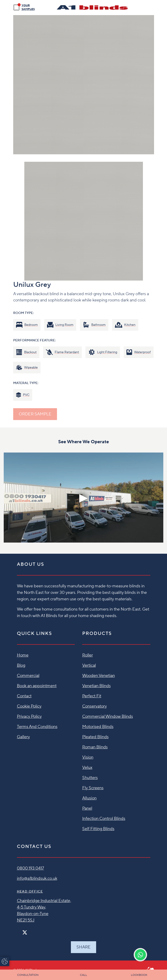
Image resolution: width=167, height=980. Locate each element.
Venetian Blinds (96, 686)
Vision (88, 757)
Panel (87, 808)
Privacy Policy (29, 716)
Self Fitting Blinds (98, 829)
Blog (21, 665)
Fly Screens (93, 788)
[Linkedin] (38, 930)
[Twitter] (25, 933)
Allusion (89, 798)
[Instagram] (31, 930)
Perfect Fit (92, 696)
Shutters (90, 778)
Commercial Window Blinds (108, 716)
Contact (24, 696)
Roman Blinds (95, 747)
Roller (88, 655)
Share (83, 947)
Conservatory (95, 706)
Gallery (23, 737)
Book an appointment (37, 686)
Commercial (28, 676)
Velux (87, 768)
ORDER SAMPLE (35, 414)
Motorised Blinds (98, 727)
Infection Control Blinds (104, 819)
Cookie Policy (29, 706)
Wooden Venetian (99, 676)
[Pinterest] (34, 930)
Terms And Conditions (37, 727)
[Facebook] (19, 930)
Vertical (89, 665)
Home (23, 655)
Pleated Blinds (95, 737)
